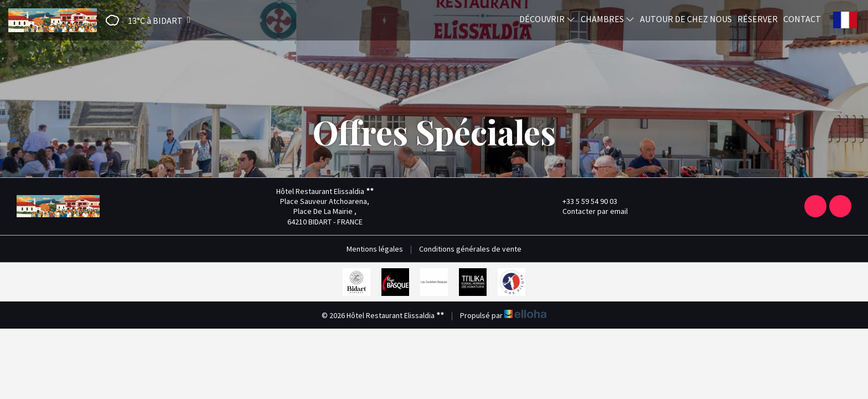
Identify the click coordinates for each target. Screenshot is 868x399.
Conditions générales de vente (470, 249)
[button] (144, 20)
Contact (802, 19)
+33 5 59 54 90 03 (583, 201)
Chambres (608, 19)
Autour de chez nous (686, 19)
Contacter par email (589, 211)
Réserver (758, 19)
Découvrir (547, 19)
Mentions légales (375, 249)
